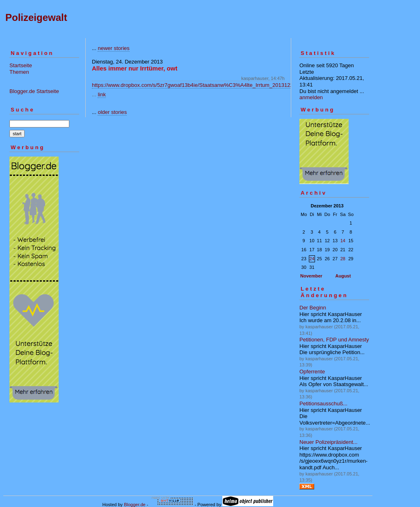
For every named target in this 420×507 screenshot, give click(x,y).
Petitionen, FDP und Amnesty (334, 340)
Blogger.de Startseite (34, 91)
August (343, 276)
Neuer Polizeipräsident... (329, 442)
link (102, 94)
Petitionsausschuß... (323, 404)
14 (343, 241)
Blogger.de (135, 505)
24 (312, 259)
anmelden (311, 97)
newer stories (113, 48)
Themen (19, 72)
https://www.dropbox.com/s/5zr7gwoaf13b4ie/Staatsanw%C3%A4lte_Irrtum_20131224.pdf (199, 85)
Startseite (21, 65)
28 (343, 259)
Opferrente (312, 372)
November (311, 276)
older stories (112, 112)
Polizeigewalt (36, 17)
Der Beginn (313, 308)
